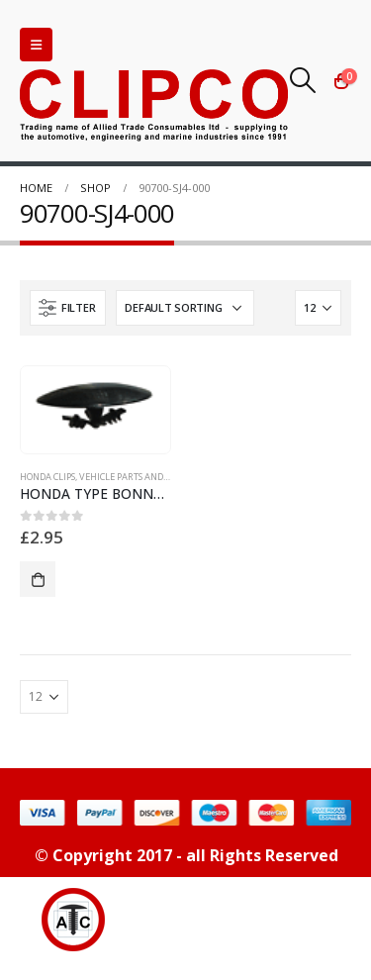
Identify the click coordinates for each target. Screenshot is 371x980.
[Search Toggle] (303, 80)
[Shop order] (185, 308)
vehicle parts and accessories (148, 477)
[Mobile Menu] (36, 45)
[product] (95, 405)
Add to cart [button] (38, 579)
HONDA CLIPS (47, 477)
